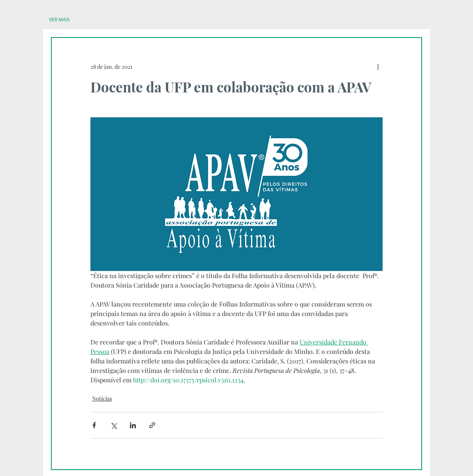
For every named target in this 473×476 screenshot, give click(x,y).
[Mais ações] (378, 66)
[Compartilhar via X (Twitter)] (114, 425)
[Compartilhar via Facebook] (94, 425)
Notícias (102, 398)
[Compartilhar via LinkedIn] (133, 425)
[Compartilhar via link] (152, 425)
